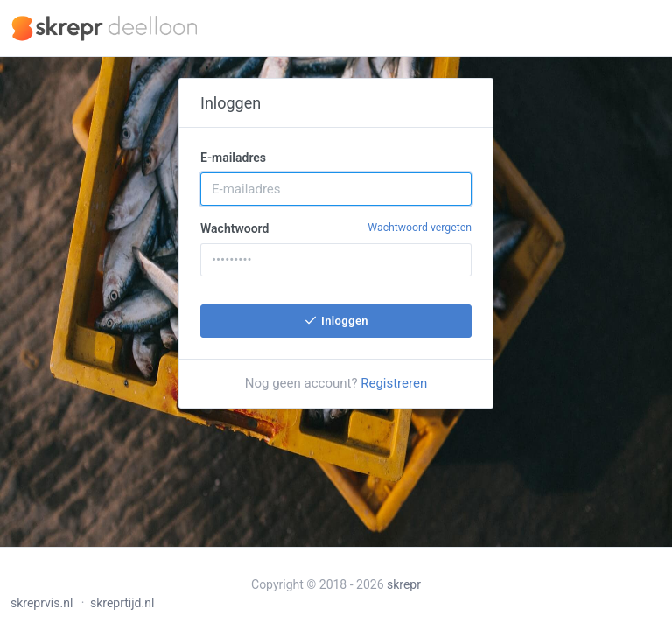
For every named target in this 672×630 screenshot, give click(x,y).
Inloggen (336, 320)
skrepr (404, 584)
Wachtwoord (336, 227)
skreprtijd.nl (122, 603)
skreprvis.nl (42, 603)
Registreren (394, 383)
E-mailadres (233, 157)
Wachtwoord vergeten (420, 227)
